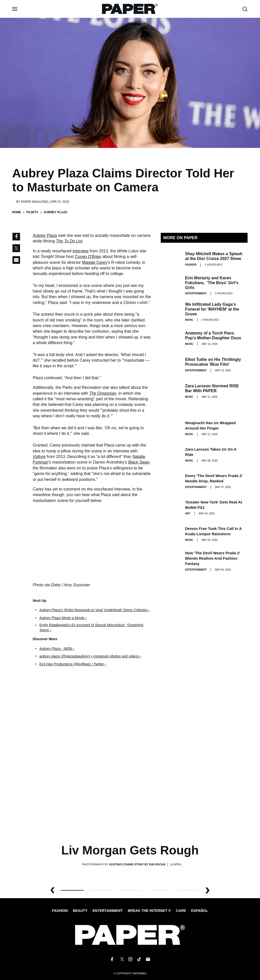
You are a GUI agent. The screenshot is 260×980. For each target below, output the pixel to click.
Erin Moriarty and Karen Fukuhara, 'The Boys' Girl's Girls (212, 283)
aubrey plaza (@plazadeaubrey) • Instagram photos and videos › (90, 656)
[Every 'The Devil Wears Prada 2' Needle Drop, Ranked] (171, 481)
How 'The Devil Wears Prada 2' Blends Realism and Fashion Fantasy (213, 558)
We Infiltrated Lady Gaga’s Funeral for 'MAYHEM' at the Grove (212, 309)
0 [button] (72, 890)
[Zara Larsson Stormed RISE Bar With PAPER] (171, 391)
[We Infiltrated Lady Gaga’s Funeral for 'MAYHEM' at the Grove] (171, 312)
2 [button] (130, 890)
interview (81, 251)
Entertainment (196, 293)
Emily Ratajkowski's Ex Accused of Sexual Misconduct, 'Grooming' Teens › (92, 627)
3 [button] (159, 890)
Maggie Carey (95, 262)
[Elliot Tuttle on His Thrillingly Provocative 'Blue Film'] (171, 365)
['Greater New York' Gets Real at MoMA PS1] (171, 508)
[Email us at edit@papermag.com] (148, 959)
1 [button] (101, 890)
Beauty (80, 911)
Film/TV (32, 212)
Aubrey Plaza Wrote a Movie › (63, 618)
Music (189, 320)
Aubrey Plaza (45, 235)
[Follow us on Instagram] (130, 959)
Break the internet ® (149, 911)
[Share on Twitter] (16, 248)
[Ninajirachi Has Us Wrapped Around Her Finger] (171, 428)
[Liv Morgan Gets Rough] (130, 760)
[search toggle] (245, 9)
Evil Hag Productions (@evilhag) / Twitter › (73, 664)
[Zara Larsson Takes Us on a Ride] (171, 455)
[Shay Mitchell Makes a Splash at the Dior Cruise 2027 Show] (171, 259)
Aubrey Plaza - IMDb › (57, 649)
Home (17, 212)
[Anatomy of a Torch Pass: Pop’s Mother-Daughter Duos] (171, 338)
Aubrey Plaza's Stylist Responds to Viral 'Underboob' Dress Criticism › (94, 610)
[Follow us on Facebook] (112, 959)
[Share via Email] (16, 260)
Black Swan (139, 462)
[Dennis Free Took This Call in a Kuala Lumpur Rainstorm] (171, 534)
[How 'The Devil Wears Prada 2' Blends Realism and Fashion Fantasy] (171, 560)
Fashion (191, 265)
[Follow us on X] (121, 959)
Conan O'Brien (88, 257)
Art (188, 514)
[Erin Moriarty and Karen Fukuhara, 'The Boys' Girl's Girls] (171, 285)
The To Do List (69, 241)
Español (200, 911)
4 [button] (188, 890)
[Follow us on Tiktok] (139, 959)
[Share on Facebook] (16, 237)
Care (181, 911)
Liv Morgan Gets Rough (130, 850)
